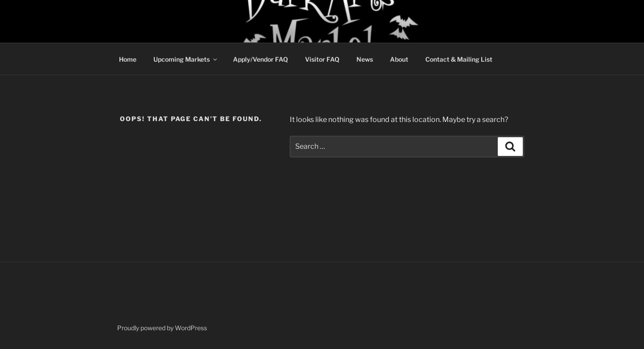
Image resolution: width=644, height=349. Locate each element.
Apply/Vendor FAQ (261, 59)
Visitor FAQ (322, 59)
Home (128, 59)
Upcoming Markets (186, 59)
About (399, 59)
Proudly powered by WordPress (162, 328)
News (365, 59)
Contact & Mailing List (459, 59)
